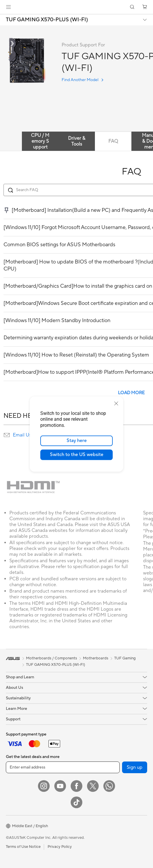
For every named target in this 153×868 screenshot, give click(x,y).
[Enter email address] (63, 767)
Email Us (22, 435)
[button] (8, 7)
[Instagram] (44, 786)
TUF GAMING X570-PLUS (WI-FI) (47, 20)
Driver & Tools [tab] (77, 141)
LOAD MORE (131, 393)
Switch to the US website (77, 455)
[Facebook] (76, 786)
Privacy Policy (60, 847)
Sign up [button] (135, 767)
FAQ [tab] (113, 141)
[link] (77, 7)
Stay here (77, 441)
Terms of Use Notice (23, 847)
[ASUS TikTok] (76, 802)
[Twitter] (93, 786)
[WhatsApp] (109, 786)
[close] (116, 403)
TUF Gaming (125, 658)
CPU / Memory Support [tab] (40, 141)
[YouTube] (60, 786)
